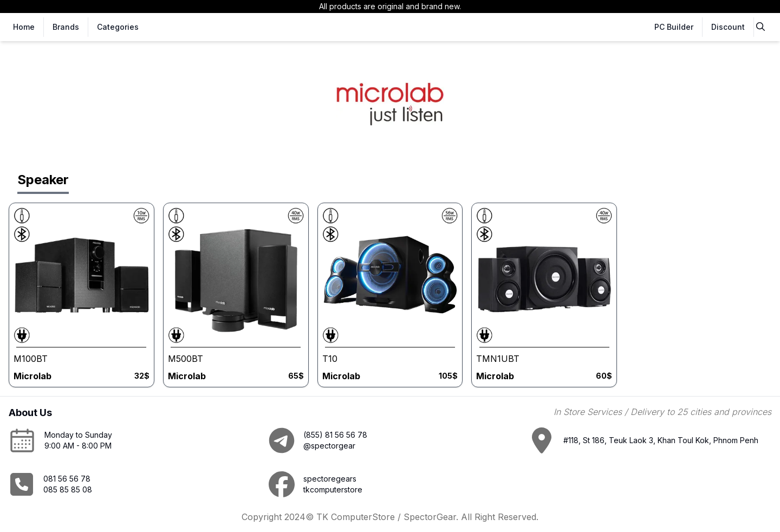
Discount (728, 27)
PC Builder (674, 27)
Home (24, 27)
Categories (118, 27)
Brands (66, 27)
